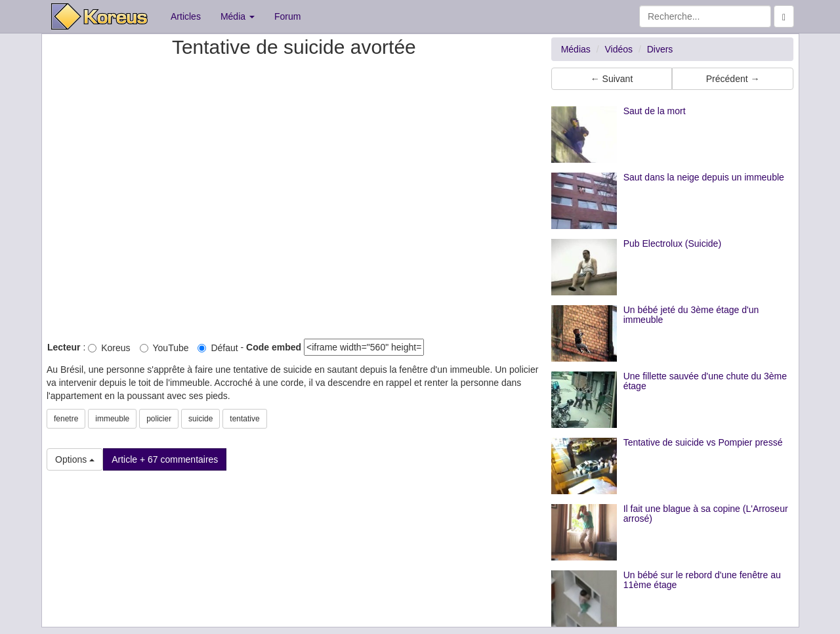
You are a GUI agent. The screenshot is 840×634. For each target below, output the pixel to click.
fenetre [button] (66, 419)
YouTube (164, 348)
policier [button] (159, 419)
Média (238, 16)
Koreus (109, 348)
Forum (287, 16)
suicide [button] (200, 419)
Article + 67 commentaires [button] (165, 459)
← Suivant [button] (612, 79)
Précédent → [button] (733, 79)
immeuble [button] (112, 419)
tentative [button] (244, 419)
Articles (186, 16)
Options (75, 459)
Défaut (218, 348)
